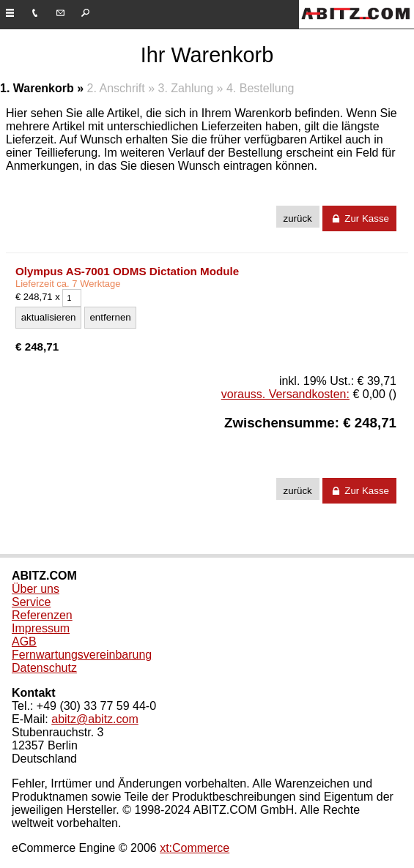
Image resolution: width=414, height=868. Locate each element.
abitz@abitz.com (95, 719)
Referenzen (42, 615)
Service (31, 602)
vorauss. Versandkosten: (285, 394)
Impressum (41, 628)
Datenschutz (44, 668)
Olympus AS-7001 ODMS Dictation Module (127, 271)
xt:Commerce (195, 848)
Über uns (36, 589)
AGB (24, 641)
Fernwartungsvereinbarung (82, 655)
